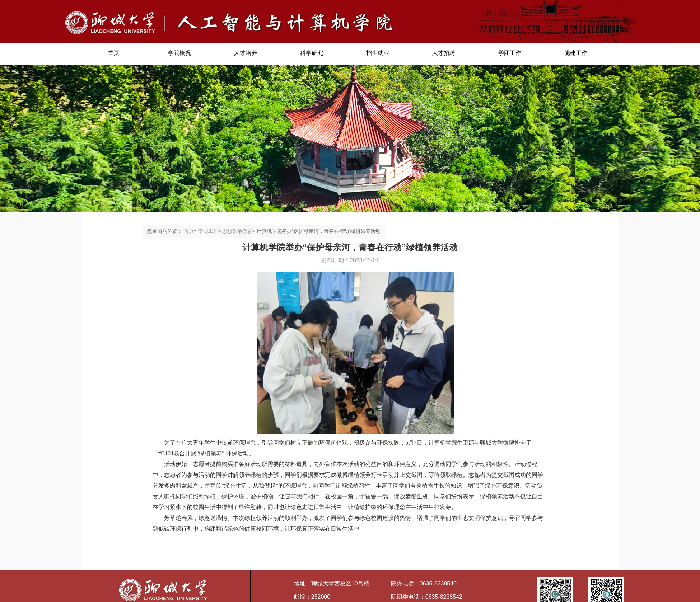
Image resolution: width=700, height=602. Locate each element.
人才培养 (246, 53)
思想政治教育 (237, 231)
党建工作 (576, 53)
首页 (113, 53)
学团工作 (510, 53)
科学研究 (312, 53)
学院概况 (179, 53)
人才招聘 (444, 53)
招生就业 (378, 53)
